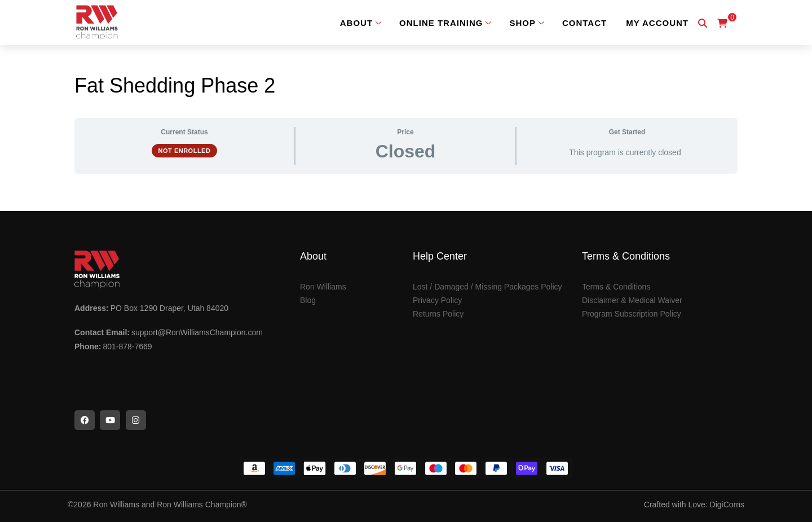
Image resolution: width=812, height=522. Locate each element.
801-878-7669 (127, 346)
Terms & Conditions (616, 287)
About (356, 23)
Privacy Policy (437, 300)
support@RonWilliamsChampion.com (197, 332)
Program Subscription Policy (632, 314)
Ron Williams (323, 287)
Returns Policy (438, 314)
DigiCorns (727, 505)
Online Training (441, 23)
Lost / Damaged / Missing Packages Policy (487, 287)
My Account (657, 23)
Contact (584, 23)
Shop (522, 23)
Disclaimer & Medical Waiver (632, 300)
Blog (308, 300)
